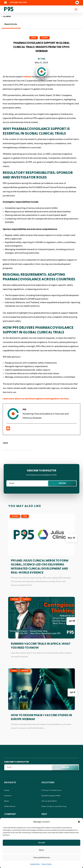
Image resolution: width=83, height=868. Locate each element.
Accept (42, 843)
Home (7, 790)
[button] (79, 822)
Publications (10, 806)
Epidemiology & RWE (51, 796)
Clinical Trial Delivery (52, 790)
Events (34, 38)
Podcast (26, 599)
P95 (43, 59)
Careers (8, 796)
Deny (41, 850)
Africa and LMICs (49, 801)
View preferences (42, 858)
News (7, 801)
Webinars (25, 671)
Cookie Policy (35, 864)
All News (7, 16)
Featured (45, 38)
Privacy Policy (47, 864)
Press (25, 516)
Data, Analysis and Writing (54, 806)
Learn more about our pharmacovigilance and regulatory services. (36, 399)
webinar (27, 77)
